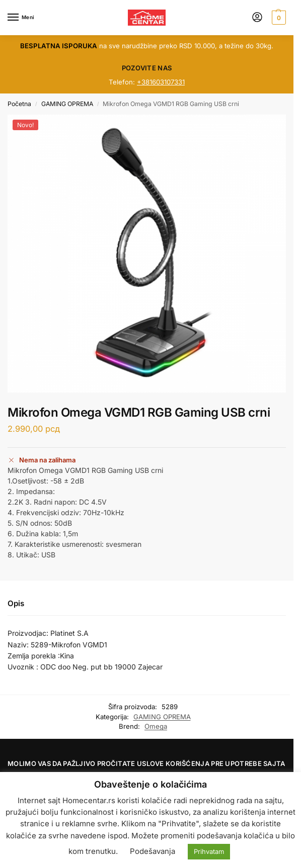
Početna (19, 104)
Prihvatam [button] (209, 851)
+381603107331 (161, 82)
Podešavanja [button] (153, 851)
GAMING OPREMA (67, 104)
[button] (278, 18)
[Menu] (23, 18)
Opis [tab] (16, 603)
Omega (156, 726)
